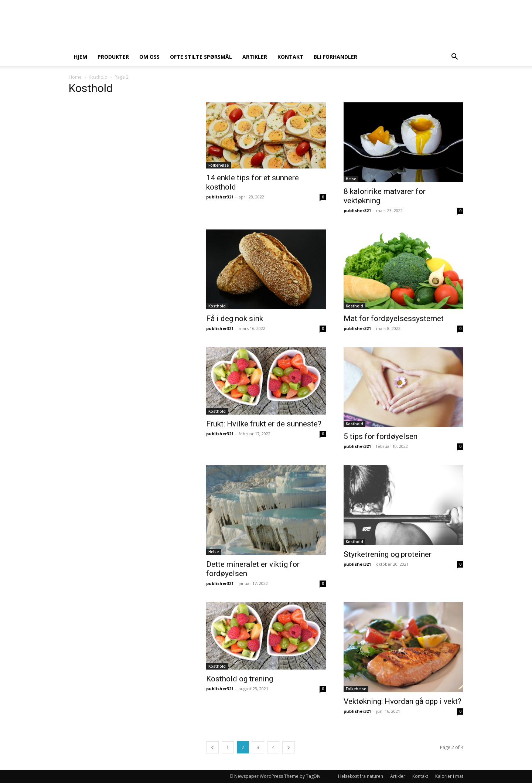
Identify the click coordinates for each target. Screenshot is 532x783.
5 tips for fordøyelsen (381, 436)
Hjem (81, 57)
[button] (454, 57)
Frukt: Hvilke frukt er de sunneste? (264, 424)
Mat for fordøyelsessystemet (394, 319)
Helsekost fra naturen (361, 776)
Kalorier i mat (449, 776)
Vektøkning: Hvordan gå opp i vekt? (403, 701)
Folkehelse (219, 165)
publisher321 (220, 197)
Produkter (113, 57)
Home (75, 77)
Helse (351, 179)
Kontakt (290, 57)
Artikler (255, 57)
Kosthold (98, 77)
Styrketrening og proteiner (388, 554)
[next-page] (289, 747)
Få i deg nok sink (235, 319)
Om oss (149, 57)
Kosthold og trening (240, 679)
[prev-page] (212, 747)
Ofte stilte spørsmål (201, 57)
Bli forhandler (335, 57)
